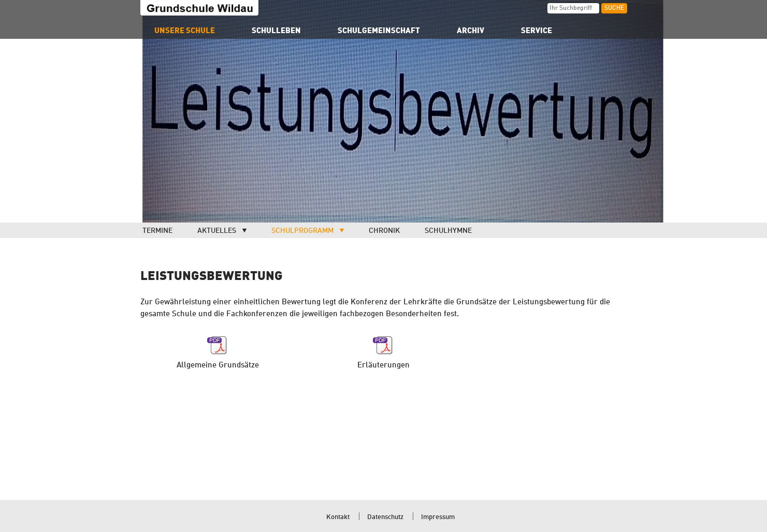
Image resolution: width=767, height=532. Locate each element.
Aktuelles (217, 231)
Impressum (438, 517)
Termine (157, 231)
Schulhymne (448, 231)
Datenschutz (385, 517)
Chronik (384, 231)
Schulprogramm (302, 231)
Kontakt (338, 517)
